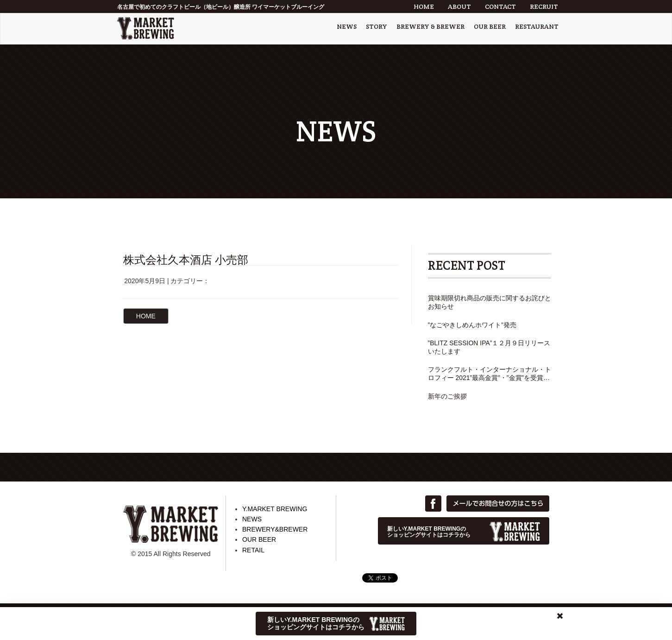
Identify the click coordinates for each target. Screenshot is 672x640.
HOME (424, 6)
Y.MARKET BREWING (275, 509)
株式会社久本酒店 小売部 (186, 260)
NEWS (347, 26)
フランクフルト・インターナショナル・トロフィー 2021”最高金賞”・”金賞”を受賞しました (490, 374)
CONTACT (500, 6)
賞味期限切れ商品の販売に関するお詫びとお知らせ (490, 302)
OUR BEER (490, 26)
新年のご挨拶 (447, 396)
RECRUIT (544, 6)
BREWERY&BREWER (275, 529)
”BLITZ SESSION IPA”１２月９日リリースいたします (489, 347)
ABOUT (459, 6)
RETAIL (253, 550)
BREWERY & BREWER (430, 26)
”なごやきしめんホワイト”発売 (472, 325)
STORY (377, 26)
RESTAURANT (537, 26)
